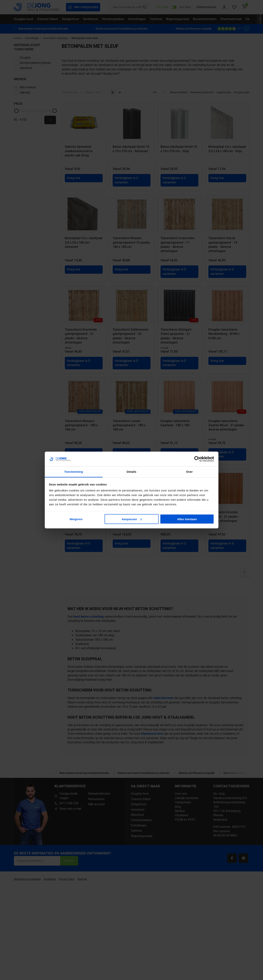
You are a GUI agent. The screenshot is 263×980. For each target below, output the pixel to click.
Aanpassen (132, 519)
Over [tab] (189, 472)
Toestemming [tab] (74, 472)
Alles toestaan (187, 519)
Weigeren (76, 519)
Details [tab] (132, 472)
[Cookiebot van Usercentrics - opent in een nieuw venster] (197, 459)
